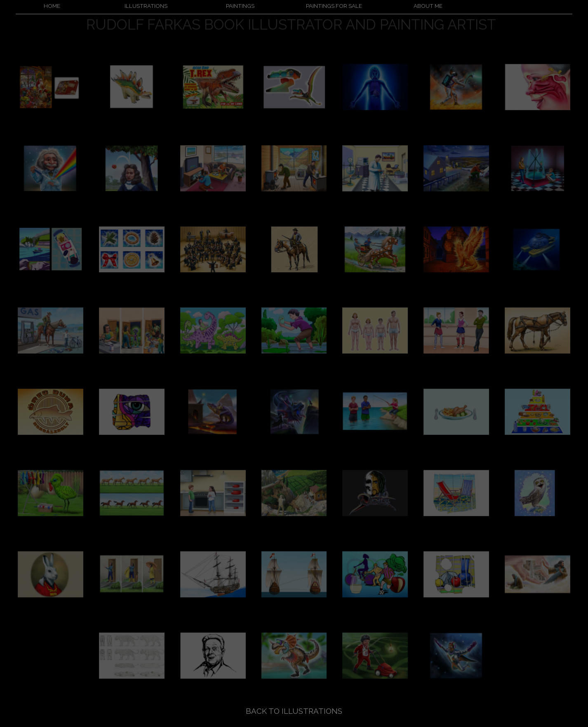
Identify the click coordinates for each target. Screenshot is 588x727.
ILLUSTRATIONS (146, 6)
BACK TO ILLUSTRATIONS (294, 711)
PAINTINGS (240, 6)
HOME (52, 6)
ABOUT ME (428, 6)
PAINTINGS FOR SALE (334, 6)
